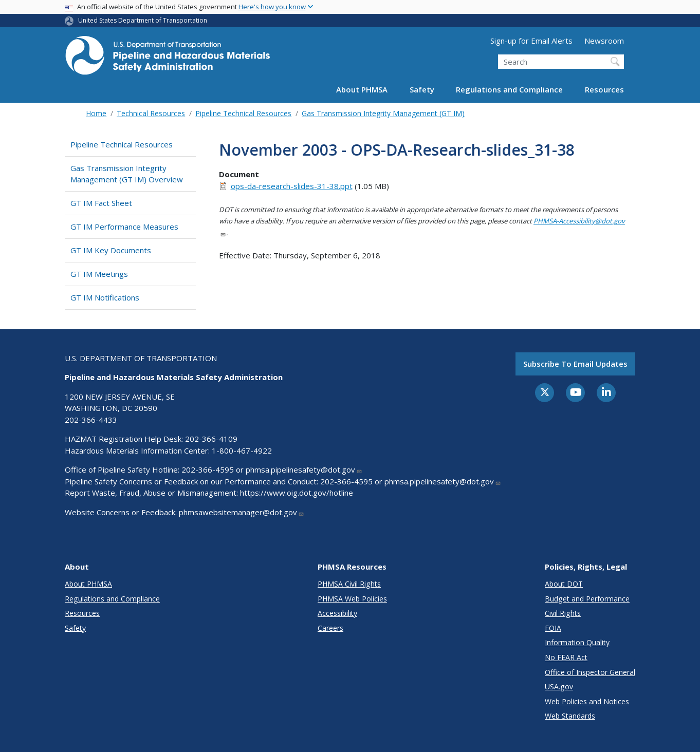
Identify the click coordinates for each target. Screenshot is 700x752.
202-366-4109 (211, 439)
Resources (604, 89)
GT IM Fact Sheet (101, 203)
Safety (422, 89)
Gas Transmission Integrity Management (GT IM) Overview (127, 174)
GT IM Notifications (105, 297)
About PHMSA (362, 89)
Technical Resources (151, 113)
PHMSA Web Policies (352, 599)
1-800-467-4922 (242, 450)
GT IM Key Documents (111, 250)
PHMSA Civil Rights (349, 584)
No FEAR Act (566, 657)
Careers (330, 628)
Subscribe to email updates (575, 364)
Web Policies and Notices (587, 701)
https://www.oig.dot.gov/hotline (297, 493)
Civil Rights (563, 613)
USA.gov (559, 687)
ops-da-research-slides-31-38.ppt (292, 186)
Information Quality (577, 642)
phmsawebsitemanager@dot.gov (242, 512)
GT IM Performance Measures (124, 227)
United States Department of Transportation (143, 20)
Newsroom (604, 41)
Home (96, 113)
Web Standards (570, 716)
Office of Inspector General (590, 672)
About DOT (564, 584)
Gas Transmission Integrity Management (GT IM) (383, 113)
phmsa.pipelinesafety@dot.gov (304, 469)
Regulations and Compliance (509, 89)
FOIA (553, 628)
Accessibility (337, 613)
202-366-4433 (91, 420)
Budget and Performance (587, 599)
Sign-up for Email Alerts (531, 41)
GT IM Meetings (99, 274)
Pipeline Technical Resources (243, 113)
